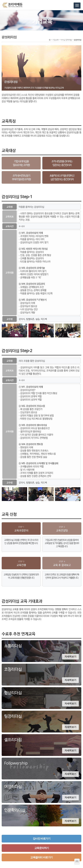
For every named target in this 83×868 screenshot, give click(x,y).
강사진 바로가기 (41, 839)
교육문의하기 (42, 848)
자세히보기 (70, 656)
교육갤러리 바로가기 (41, 857)
